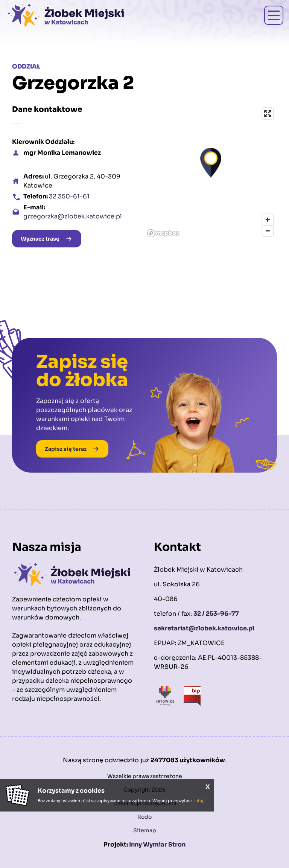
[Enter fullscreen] (268, 114)
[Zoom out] (268, 231)
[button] (211, 163)
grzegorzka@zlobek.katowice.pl (73, 216)
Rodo (144, 817)
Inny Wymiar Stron (157, 844)
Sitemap (145, 830)
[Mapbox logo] (163, 233)
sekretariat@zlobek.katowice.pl (204, 628)
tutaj (198, 801)
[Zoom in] (268, 220)
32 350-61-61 (69, 196)
